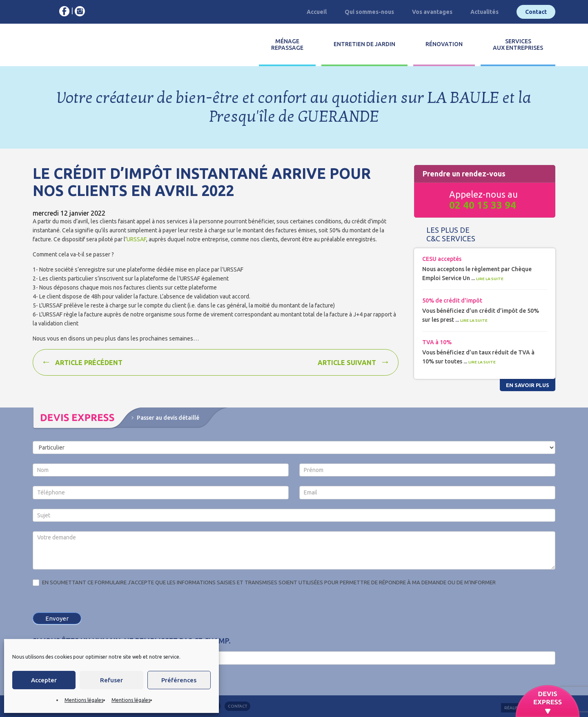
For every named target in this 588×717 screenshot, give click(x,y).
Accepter (44, 680)
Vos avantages (432, 12)
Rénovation (444, 44)
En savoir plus (528, 385)
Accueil (317, 12)
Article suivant (347, 363)
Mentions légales (84, 700)
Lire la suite (490, 279)
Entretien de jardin (364, 44)
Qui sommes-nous (369, 12)
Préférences (179, 680)
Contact (536, 12)
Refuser (111, 680)
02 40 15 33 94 (483, 205)
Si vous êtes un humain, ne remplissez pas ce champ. (132, 641)
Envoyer (57, 618)
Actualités (484, 12)
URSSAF (136, 239)
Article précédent (89, 363)
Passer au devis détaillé (168, 418)
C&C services (69, 45)
